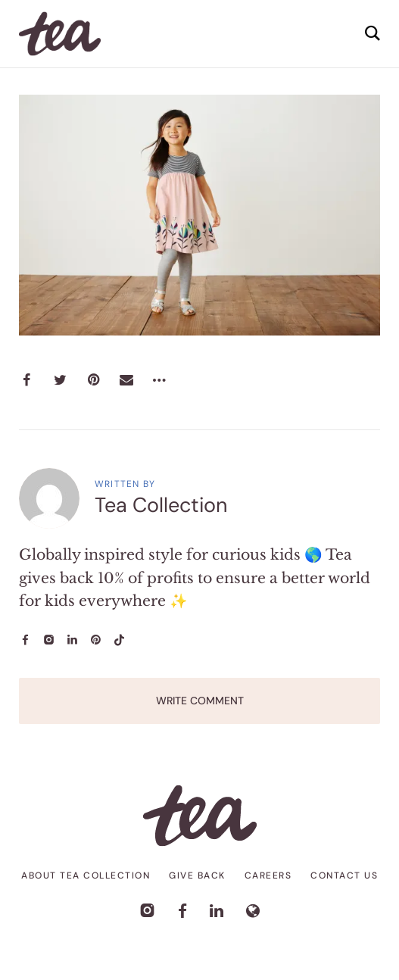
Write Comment (200, 701)
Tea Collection (161, 505)
